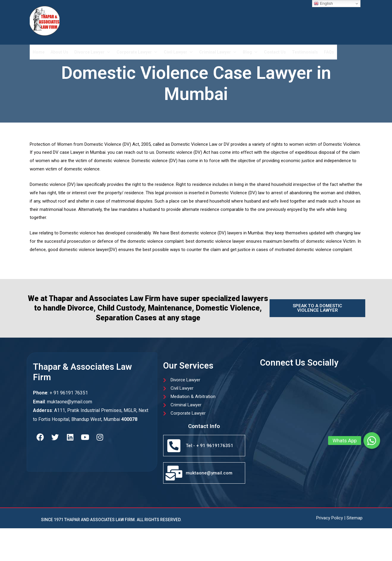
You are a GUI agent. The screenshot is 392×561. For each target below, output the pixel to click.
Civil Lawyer (178, 52)
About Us (59, 52)
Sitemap (355, 518)
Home (39, 52)
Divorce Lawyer (92, 52)
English (323, 4)
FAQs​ (329, 52)
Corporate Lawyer (137, 52)
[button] (372, 441)
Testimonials (305, 52)
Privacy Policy (330, 518)
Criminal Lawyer (218, 52)
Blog (250, 52)
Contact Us (275, 52)
